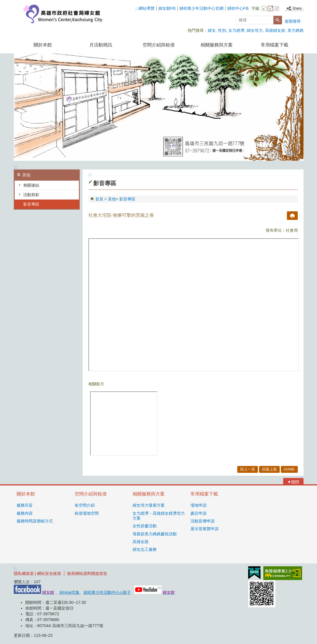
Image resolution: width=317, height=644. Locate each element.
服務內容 (25, 513)
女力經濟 (236, 30)
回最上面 (269, 469)
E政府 (254, 573)
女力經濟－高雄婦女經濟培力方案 (159, 516)
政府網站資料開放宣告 (87, 573)
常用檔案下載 (275, 45)
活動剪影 (31, 195)
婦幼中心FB (238, 8)
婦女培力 (255, 30)
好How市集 (70, 592)
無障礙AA (283, 573)
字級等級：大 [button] (277, 8)
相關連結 (31, 185)
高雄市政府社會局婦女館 (62, 14)
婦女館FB (167, 8)
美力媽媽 (295, 30)
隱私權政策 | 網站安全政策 (38, 573)
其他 (112, 199)
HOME (289, 469)
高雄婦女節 (275, 30)
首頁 (99, 199)
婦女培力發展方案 (149, 505)
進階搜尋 (293, 21)
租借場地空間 (87, 513)
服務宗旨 (25, 505)
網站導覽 (147, 8)
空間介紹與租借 (159, 45)
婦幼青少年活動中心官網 (201, 8)
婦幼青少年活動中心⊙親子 (107, 592)
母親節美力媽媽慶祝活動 (155, 534)
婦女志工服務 (145, 549)
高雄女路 (141, 542)
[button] (278, 20)
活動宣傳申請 (203, 521)
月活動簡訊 (101, 45)
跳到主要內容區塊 (3, 3)
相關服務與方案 (217, 45)
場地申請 (199, 505)
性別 (222, 30)
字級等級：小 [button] (264, 8)
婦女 (212, 30)
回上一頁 (248, 469)
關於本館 (43, 45)
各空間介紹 (85, 505)
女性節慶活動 (145, 526)
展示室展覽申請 (205, 529)
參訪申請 (199, 513)
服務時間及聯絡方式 (35, 521)
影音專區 (31, 204)
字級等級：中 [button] (270, 8)
